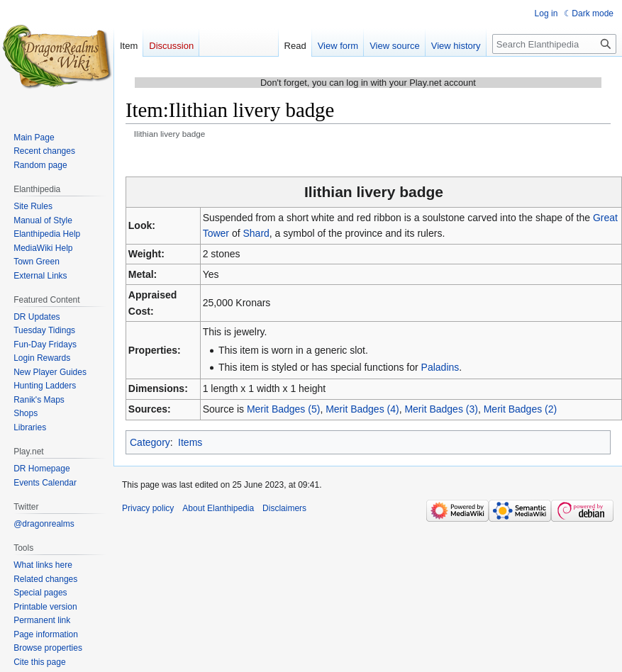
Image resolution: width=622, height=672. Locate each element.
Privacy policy (148, 508)
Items (190, 442)
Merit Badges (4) (362, 409)
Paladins (440, 367)
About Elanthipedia (218, 508)
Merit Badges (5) (283, 409)
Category (150, 442)
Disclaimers (284, 508)
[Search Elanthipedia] (554, 44)
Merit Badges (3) (441, 409)
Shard (256, 233)
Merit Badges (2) (520, 409)
